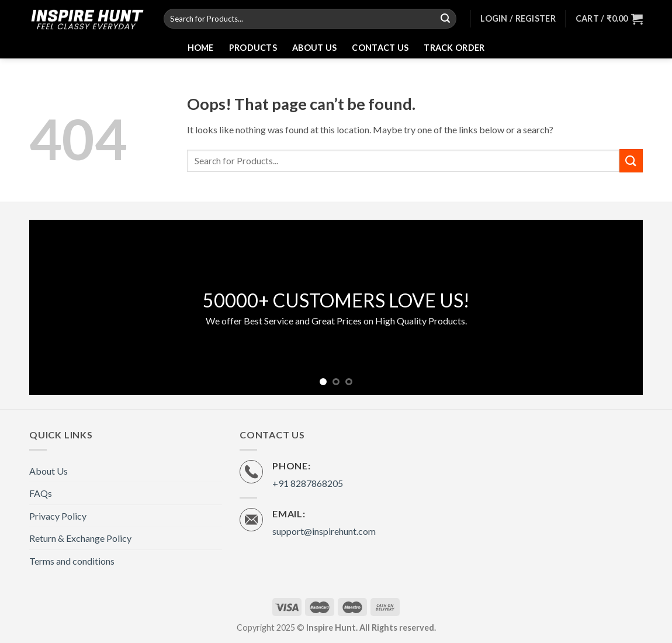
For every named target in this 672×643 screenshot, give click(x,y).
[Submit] (446, 19)
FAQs (41, 493)
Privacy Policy (58, 516)
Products (253, 48)
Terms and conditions (72, 561)
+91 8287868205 (308, 483)
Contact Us (380, 48)
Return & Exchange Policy (80, 538)
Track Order (454, 48)
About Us (314, 48)
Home (201, 48)
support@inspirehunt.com (324, 531)
